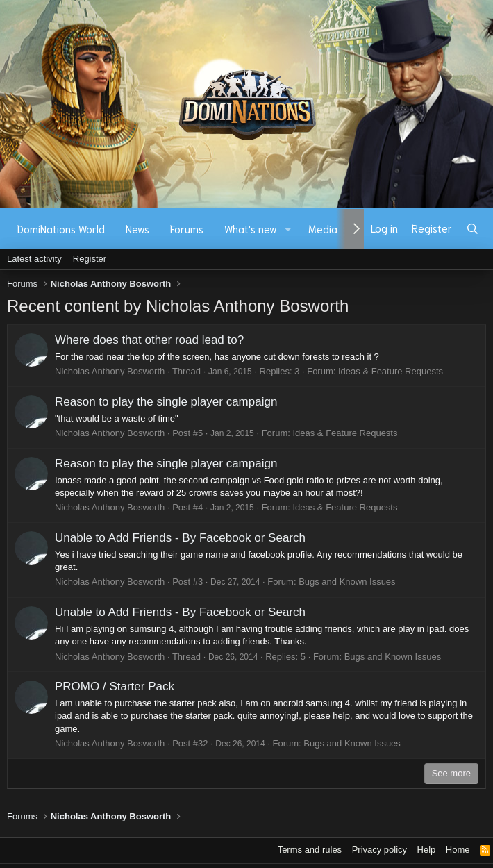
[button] (288, 229)
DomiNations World (61, 228)
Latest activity (34, 259)
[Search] (473, 228)
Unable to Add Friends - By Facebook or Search (180, 538)
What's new (251, 228)
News (137, 228)
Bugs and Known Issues (347, 582)
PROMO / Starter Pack (115, 686)
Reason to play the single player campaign (166, 402)
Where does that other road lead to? (149, 340)
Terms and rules (310, 850)
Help (427, 850)
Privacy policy (379, 850)
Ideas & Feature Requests (391, 371)
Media (323, 228)
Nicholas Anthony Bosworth (110, 371)
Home (458, 850)
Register (90, 259)
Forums (187, 228)
